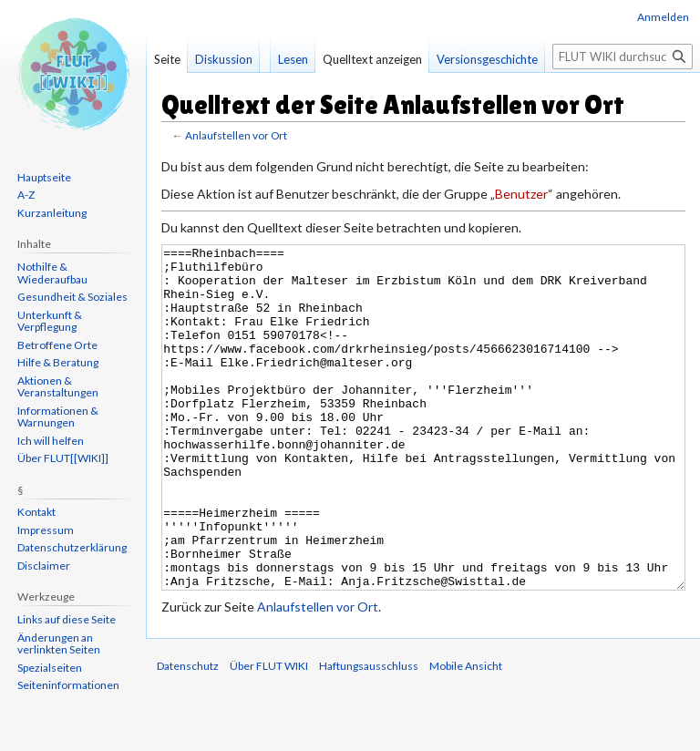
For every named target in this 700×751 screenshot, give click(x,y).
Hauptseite (44, 177)
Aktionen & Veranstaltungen (58, 387)
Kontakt (36, 512)
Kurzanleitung (52, 213)
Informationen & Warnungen (58, 417)
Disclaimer (44, 566)
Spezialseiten (50, 668)
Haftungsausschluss (369, 734)
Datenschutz (188, 734)
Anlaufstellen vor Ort (236, 135)
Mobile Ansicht (466, 734)
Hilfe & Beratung (58, 362)
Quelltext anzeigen (372, 59)
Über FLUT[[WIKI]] (63, 458)
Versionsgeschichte (487, 59)
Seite (167, 59)
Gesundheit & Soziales (72, 297)
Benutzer (521, 194)
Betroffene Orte (57, 345)
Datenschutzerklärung (72, 547)
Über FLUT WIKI (269, 734)
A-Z (26, 195)
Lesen (293, 59)
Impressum (46, 530)
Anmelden (663, 17)
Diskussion (224, 59)
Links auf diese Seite (67, 619)
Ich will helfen (51, 441)
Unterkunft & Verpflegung (50, 321)
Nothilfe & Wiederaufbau (52, 273)
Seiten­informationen (68, 685)
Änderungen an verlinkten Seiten (59, 644)
